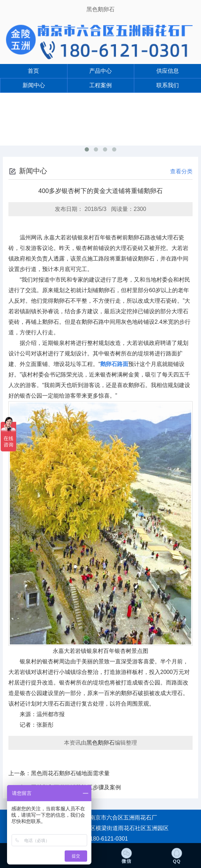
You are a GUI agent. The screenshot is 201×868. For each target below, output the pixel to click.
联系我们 (168, 85)
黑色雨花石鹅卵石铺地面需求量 (70, 773)
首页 (33, 71)
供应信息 (168, 71)
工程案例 (100, 85)
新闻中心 (34, 85)
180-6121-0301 (109, 839)
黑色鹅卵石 (100, 9)
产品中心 (100, 71)
